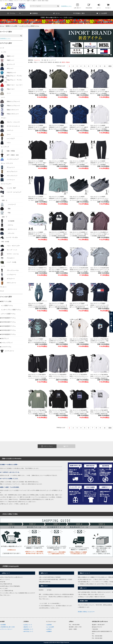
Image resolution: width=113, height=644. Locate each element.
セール (56, 13)
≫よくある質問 (50, 627)
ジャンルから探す (6, 297)
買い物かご (108, 6)
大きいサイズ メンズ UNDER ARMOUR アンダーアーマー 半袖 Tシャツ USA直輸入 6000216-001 (37, 163)
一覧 (42, 60)
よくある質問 (102, 13)
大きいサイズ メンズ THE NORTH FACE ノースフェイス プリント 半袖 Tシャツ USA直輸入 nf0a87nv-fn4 (100, 412)
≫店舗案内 (49, 631)
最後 (110, 66)
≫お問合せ (49, 629)
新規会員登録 (89, 6)
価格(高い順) (58, 62)
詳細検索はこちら (66, 6)
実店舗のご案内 (79, 13)
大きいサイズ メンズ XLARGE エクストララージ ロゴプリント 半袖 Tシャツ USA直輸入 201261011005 (79, 234)
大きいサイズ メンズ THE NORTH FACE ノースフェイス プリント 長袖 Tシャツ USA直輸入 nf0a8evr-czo (38, 412)
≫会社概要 (3, 625)
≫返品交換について (28, 629)
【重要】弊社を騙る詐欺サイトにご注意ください (56, 17)
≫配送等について (27, 627)
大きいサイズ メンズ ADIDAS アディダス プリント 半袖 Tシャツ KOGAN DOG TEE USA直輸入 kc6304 (58, 270)
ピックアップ (52, 60)
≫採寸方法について (28, 631)
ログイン (99, 6)
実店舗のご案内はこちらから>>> (86, 612)
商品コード (37, 62)
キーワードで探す (6, 32)
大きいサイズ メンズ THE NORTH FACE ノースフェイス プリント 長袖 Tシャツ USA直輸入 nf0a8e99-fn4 (100, 376)
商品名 (42, 62)
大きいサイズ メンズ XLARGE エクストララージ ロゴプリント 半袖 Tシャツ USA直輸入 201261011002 (58, 234)
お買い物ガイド (78, 6)
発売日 (46, 62)
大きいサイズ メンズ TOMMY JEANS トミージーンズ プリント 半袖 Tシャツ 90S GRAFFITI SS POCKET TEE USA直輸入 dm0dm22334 (79, 307)
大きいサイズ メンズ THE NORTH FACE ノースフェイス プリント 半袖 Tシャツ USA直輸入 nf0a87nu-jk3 (79, 412)
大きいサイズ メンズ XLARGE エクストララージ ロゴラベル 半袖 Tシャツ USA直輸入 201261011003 (100, 234)
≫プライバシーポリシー (6, 629)
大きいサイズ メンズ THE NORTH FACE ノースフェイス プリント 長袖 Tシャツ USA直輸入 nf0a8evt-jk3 (58, 412)
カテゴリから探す (6, 43)
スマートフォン (47, 446)
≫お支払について (27, 625)
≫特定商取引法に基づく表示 (7, 627)
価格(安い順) (51, 62)
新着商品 (34, 13)
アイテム (14, 13)
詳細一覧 (46, 60)
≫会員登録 (49, 625)
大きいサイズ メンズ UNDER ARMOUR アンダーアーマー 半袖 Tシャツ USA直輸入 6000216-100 (58, 163)
